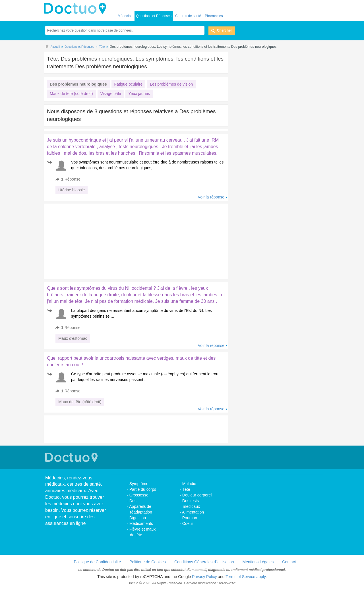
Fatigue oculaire (129, 84)
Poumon (190, 518)
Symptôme (139, 484)
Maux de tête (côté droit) (71, 94)
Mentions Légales (258, 562)
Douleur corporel (197, 495)
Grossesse (139, 495)
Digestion (138, 518)
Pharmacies (214, 16)
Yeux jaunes (139, 94)
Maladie (189, 484)
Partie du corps (143, 489)
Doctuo (76, 9)
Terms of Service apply (246, 577)
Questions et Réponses (154, 16)
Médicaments (141, 523)
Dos (133, 501)
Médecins (125, 16)
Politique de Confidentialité (97, 562)
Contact (289, 562)
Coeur (188, 523)
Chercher (225, 30)
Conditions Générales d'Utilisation (204, 562)
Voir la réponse (211, 197)
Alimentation (193, 512)
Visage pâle (111, 94)
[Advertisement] (87, 240)
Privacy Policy (204, 577)
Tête (186, 489)
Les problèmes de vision (171, 84)
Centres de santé (188, 16)
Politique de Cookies (148, 562)
